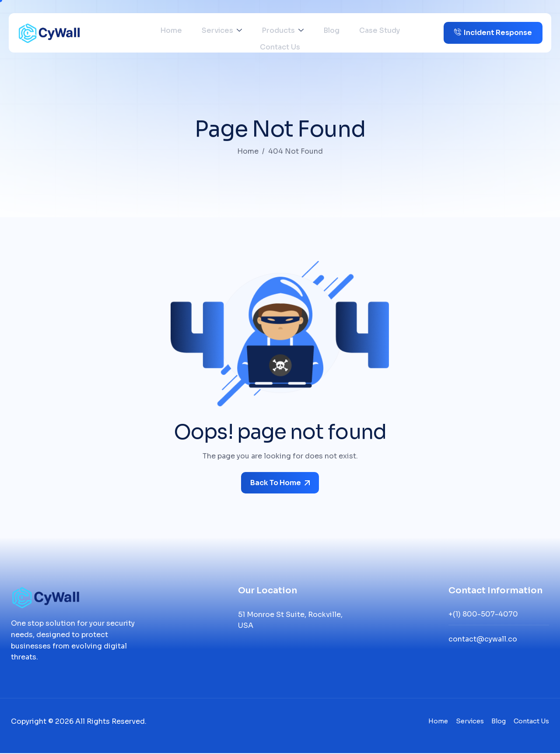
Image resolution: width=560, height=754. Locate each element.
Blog (298, 33)
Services (202, 33)
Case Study (340, 33)
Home (157, 33)
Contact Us (393, 33)
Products (256, 33)
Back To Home (280, 483)
